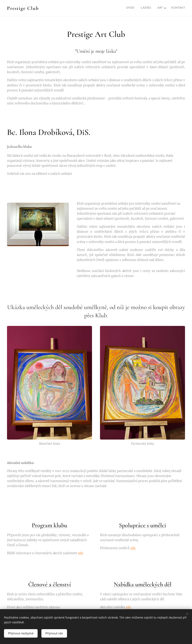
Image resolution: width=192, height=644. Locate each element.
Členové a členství (49, 584)
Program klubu (49, 525)
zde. (81, 553)
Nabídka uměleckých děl (142, 584)
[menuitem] (165, 8)
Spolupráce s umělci (142, 525)
